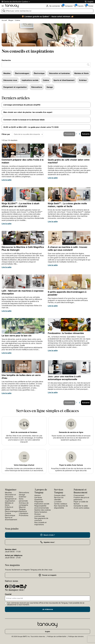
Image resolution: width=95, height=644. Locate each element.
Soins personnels (23, 500)
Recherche (6, 60)
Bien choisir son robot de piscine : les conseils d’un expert (28, 112)
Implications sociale (30, 80)
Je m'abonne (48, 609)
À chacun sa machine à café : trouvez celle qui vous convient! (68, 248)
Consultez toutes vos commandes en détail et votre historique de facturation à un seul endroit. (24, 469)
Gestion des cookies (43, 510)
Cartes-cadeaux (61, 504)
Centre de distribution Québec (16, 2)
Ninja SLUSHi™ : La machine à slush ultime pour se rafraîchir (20, 205)
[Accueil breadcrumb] (4, 20)
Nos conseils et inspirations (40, 523)
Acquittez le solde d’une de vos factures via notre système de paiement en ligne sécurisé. (71, 469)
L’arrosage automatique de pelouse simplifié (22, 105)
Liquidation (24, 513)
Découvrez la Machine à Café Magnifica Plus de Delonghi (23, 248)
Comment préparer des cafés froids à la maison (23, 161)
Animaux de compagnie (24, 504)
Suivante (86, 134)
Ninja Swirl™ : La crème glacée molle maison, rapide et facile (67, 205)
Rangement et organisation (15, 87)
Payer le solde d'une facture (71, 465)
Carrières (38, 497)
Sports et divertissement (64, 80)
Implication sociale (42, 504)
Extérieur (83, 80)
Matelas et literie (81, 73)
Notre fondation (41, 512)
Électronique (39, 73)
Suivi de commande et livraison (24, 432)
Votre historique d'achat (24, 465)
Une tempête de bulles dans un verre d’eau (21, 377)
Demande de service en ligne (71, 432)
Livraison (58, 502)
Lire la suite (7, 180)
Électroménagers (22, 73)
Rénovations (37, 87)
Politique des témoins (76, 636)
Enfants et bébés (9, 508)
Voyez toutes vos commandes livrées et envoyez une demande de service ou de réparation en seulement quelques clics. (71, 438)
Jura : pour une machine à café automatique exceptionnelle (64, 378)
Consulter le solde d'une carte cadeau (81, 507)
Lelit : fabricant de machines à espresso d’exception (23, 292)
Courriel (8, 594)
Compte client (60, 495)
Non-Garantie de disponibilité (61, 507)
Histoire (37, 495)
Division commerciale (40, 515)
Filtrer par (6, 134)
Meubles (7, 73)
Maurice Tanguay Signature (23, 509)
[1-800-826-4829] (86, 2)
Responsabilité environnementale (42, 507)
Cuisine (46, 80)
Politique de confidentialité (57, 636)
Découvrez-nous (10, 80)
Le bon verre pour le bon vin (17, 336)
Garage (50, 87)
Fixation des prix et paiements (81, 499)
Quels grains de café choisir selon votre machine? (69, 161)
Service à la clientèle (59, 499)
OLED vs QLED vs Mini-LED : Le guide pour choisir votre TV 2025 (31, 127)
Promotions (24, 515)
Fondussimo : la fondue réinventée (66, 333)
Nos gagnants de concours (41, 519)
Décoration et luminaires (59, 73)
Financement (79, 495)
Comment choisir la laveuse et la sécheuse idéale (24, 120)
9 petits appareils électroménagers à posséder (67, 293)
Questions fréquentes (39, 501)
